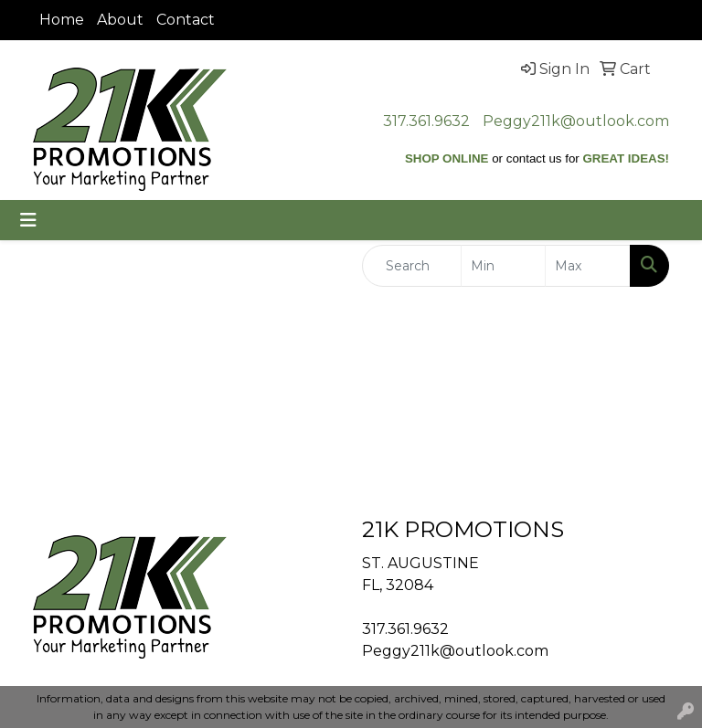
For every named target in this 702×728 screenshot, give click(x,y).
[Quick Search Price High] (588, 266)
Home (62, 20)
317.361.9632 (426, 121)
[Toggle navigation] (28, 220)
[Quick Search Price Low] (504, 266)
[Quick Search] (412, 266)
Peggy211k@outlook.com (576, 121)
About (120, 20)
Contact (186, 20)
